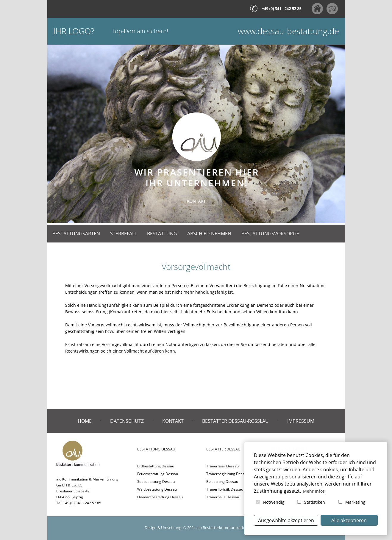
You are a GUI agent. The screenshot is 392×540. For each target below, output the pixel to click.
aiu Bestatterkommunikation (222, 528)
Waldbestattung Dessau (157, 489)
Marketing (351, 502)
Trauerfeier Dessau (222, 466)
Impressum (301, 421)
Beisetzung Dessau (222, 482)
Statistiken (311, 502)
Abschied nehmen (209, 234)
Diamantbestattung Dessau (160, 497)
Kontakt (173, 421)
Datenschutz (127, 421)
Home (85, 421)
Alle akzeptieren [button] (349, 520)
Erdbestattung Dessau (156, 466)
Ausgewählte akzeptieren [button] (286, 520)
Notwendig (270, 502)
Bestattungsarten (76, 234)
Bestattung (162, 234)
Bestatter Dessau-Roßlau (235, 421)
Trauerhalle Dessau (223, 497)
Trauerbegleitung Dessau (227, 474)
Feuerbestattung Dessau (158, 474)
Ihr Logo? (74, 31)
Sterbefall (124, 234)
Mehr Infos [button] (314, 491)
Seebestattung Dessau (156, 482)
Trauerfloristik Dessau (225, 489)
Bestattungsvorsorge (270, 234)
